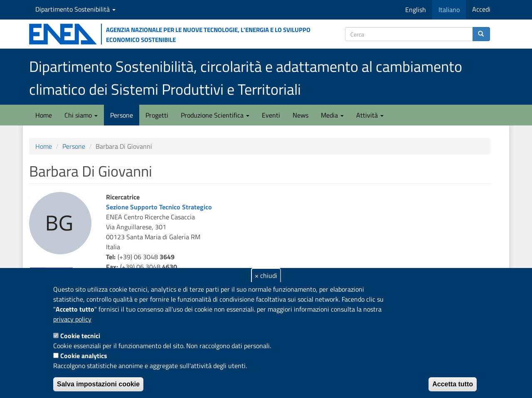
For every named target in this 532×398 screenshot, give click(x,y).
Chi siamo (81, 115)
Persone (122, 115)
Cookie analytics (84, 356)
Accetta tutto (453, 384)
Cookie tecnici (80, 336)
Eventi (271, 115)
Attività (370, 115)
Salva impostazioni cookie (98, 384)
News (300, 115)
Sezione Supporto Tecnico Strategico (159, 207)
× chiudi (266, 275)
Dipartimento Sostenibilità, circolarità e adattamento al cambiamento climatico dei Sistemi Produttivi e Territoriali (246, 78)
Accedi (481, 9)
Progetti (157, 115)
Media (332, 115)
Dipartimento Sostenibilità (75, 9)
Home (44, 115)
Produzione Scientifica (215, 115)
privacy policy (72, 319)
